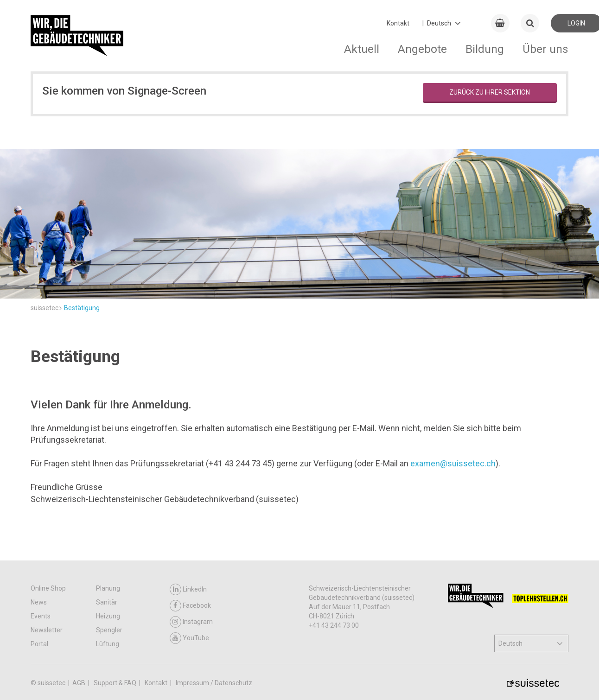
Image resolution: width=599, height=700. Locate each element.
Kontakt (398, 23)
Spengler (109, 630)
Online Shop (48, 588)
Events (41, 616)
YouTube (189, 638)
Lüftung (108, 644)
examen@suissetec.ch (453, 463)
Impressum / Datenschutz (214, 683)
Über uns (545, 49)
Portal (39, 644)
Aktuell (362, 49)
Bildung (485, 49)
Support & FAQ (116, 683)
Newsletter (47, 630)
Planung (108, 588)
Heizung (108, 616)
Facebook (190, 606)
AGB (80, 683)
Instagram (191, 622)
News (39, 602)
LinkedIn (188, 589)
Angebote (422, 49)
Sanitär (107, 602)
